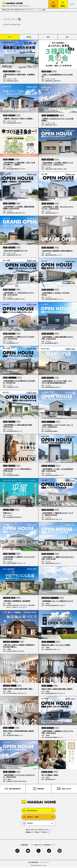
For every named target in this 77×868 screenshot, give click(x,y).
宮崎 (48, 37)
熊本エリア (46, 833)
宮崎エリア (38, 833)
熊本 (67, 37)
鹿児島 (29, 37)
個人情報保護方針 (34, 863)
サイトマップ (45, 863)
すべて (10, 37)
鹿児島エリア (30, 833)
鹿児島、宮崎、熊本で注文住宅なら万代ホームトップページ (19, 10)
